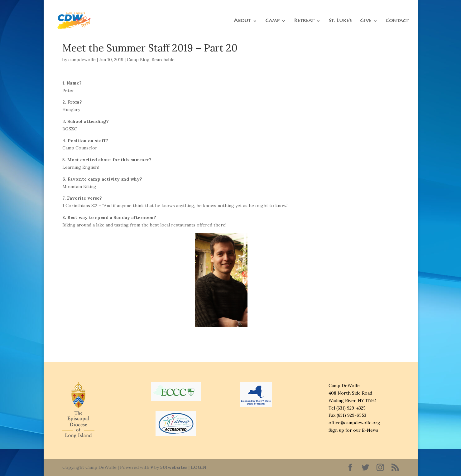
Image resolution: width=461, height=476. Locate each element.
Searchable (163, 60)
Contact (397, 21)
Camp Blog (138, 60)
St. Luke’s (340, 21)
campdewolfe (82, 60)
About (242, 21)
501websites (174, 467)
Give (366, 21)
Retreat (304, 21)
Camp (272, 21)
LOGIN (198, 467)
